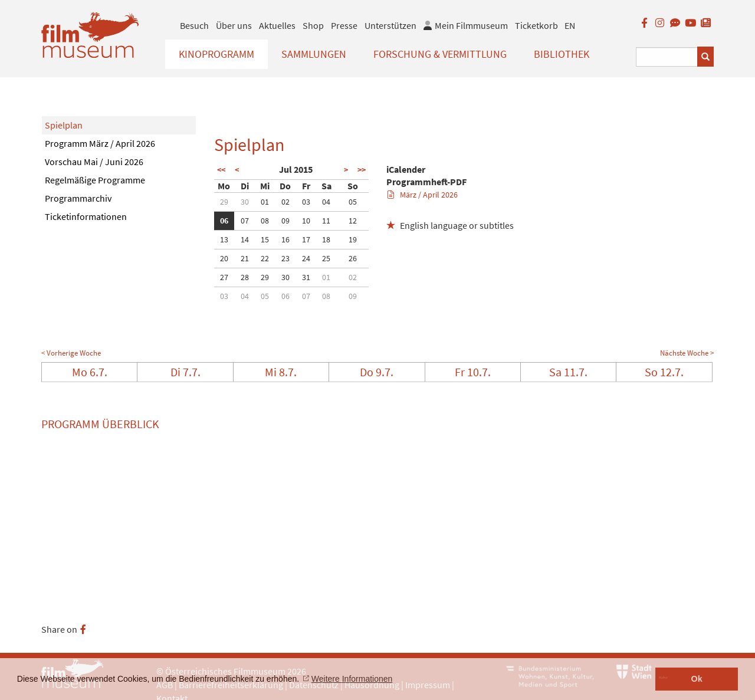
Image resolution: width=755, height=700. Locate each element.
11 (326, 221)
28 (245, 277)
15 (265, 239)
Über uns (234, 25)
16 (285, 239)
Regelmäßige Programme (95, 180)
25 (326, 258)
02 (285, 202)
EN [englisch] (570, 25)
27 (224, 277)
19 (353, 239)
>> (362, 170)
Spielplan (64, 125)
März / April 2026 (423, 195)
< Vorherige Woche (71, 353)
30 (245, 202)
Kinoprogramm (216, 54)
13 (224, 239)
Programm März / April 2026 (100, 143)
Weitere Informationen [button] (352, 679)
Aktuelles (277, 25)
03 (306, 202)
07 (245, 221)
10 (306, 221)
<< (221, 170)
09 (285, 221)
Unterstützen (390, 25)
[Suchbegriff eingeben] (667, 57)
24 (306, 258)
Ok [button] (697, 679)
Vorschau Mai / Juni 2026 (94, 162)
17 (306, 239)
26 (353, 258)
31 (306, 277)
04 (326, 202)
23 (285, 258)
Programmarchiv (78, 198)
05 (353, 202)
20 (224, 258)
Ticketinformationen (86, 216)
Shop (313, 25)
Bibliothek (562, 54)
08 (265, 221)
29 (224, 202)
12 (353, 221)
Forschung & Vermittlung (440, 54)
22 (265, 258)
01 (265, 202)
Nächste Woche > (687, 353)
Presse (344, 25)
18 (326, 239)
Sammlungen (314, 54)
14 (245, 239)
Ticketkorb (536, 25)
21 (245, 258)
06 (224, 221)
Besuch (194, 25)
